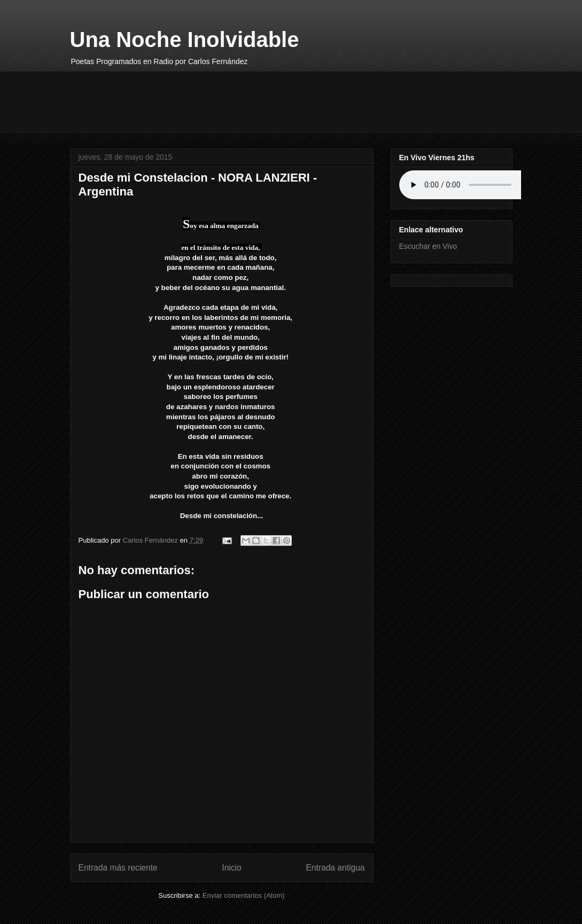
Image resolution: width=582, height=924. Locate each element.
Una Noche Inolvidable (185, 40)
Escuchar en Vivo (428, 246)
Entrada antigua (335, 868)
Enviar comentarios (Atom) (244, 895)
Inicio (231, 868)
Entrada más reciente (118, 868)
